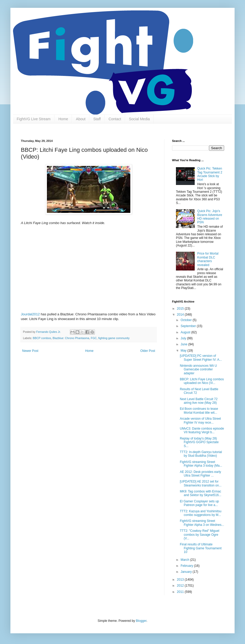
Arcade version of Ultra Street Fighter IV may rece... (200, 420)
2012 (181, 586)
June (184, 344)
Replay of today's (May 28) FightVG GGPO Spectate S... (199, 442)
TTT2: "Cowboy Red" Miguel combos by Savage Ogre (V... (200, 535)
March (185, 560)
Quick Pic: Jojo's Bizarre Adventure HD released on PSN (210, 217)
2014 (181, 315)
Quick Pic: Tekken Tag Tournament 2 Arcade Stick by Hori (210, 174)
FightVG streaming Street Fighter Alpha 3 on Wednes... (202, 523)
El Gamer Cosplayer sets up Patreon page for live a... (199, 503)
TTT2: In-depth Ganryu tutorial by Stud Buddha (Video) (201, 454)
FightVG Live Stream (34, 119)
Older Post (148, 351)
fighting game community (114, 338)
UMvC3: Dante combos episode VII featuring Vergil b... (202, 430)
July (184, 338)
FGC (94, 338)
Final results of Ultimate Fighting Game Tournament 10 (201, 548)
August (186, 332)
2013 (181, 580)
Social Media (139, 119)
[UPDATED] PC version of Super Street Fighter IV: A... (201, 358)
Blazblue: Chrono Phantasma (71, 338)
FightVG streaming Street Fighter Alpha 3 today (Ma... (201, 464)
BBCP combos (42, 338)
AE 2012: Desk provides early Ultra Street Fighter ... (200, 474)
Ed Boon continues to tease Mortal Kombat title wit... (199, 411)
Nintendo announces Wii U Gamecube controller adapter (198, 369)
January (187, 572)
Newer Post (30, 351)
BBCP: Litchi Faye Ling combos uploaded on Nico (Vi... (202, 381)
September (189, 326)
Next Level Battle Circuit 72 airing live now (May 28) (199, 401)
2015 (181, 309)
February (187, 566)
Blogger (141, 621)
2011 (181, 592)
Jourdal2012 (30, 314)
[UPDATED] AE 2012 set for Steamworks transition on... (201, 483)
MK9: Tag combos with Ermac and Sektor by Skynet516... (201, 493)
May (184, 351)
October (187, 320)
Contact (115, 119)
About (81, 119)
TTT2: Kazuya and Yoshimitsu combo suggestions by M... (201, 513)
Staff (97, 119)
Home (63, 119)
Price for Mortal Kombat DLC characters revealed (208, 259)
